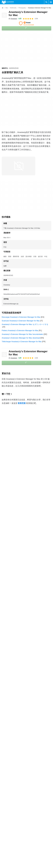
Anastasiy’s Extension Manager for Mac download (21, 338)
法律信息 (31, 820)
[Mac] (7, 8)
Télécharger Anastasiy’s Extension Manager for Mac (22, 342)
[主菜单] (51, 2)
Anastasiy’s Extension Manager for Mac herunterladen (22, 334)
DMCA (30, 824)
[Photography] (22, 8)
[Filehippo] (8, 2)
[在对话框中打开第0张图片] (18, 166)
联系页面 (22, 403)
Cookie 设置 (32, 828)
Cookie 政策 (32, 811)
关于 (3, 807)
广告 (3, 816)
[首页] (3, 8)
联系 (3, 811)
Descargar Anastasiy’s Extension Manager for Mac (21, 317)
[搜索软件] (46, 2)
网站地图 (5, 820)
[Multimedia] (13, 8)
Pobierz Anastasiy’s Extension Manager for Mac (20, 331)
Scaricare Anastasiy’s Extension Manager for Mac (21, 321)
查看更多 (26, 735)
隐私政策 (31, 816)
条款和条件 (32, 807)
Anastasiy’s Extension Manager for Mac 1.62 (19, 728)
